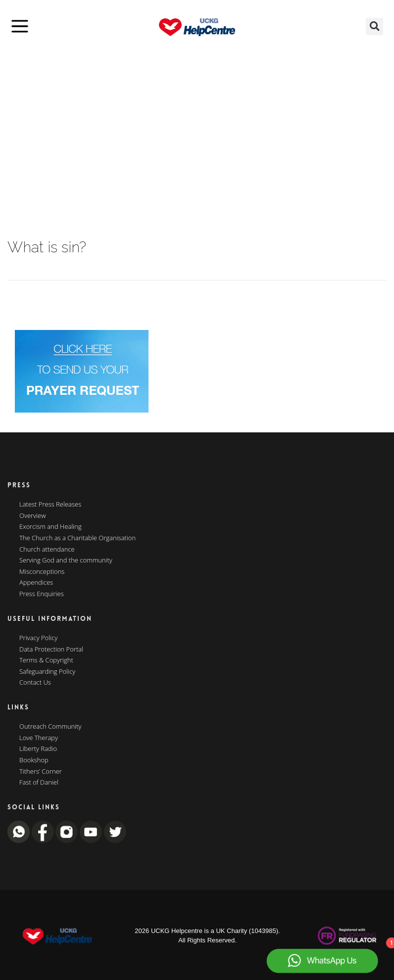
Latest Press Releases (50, 505)
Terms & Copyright (46, 660)
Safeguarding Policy (47, 672)
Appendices (36, 583)
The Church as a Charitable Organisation (77, 538)
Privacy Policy (38, 638)
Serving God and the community (66, 560)
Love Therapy (39, 738)
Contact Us (35, 683)
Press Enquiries (42, 594)
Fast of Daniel (39, 783)
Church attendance (47, 550)
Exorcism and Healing (50, 527)
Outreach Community (50, 727)
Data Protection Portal (51, 650)
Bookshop (34, 760)
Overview (33, 516)
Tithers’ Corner (41, 772)
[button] (374, 26)
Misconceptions (42, 572)
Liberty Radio (38, 749)
